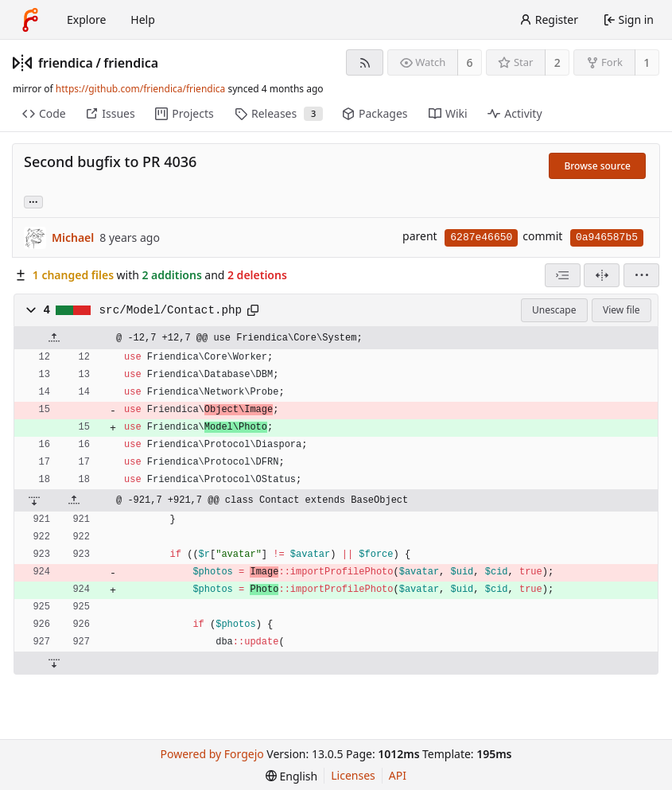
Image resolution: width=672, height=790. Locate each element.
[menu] (641, 275)
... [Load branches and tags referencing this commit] (33, 201)
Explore (86, 19)
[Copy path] (253, 310)
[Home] (30, 20)
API (398, 775)
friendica (66, 63)
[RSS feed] (365, 62)
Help (143, 19)
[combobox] (563, 275)
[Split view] (602, 275)
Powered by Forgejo (212, 754)
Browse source (597, 166)
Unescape (554, 310)
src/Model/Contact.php (171, 310)
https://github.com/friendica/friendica (140, 89)
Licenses (353, 775)
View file (621, 310)
